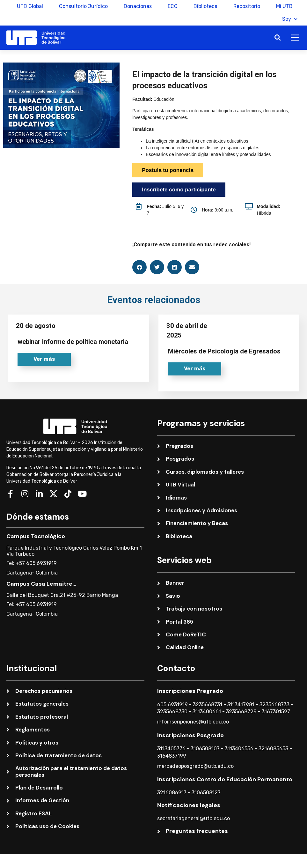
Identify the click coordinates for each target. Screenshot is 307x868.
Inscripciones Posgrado (190, 735)
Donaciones (138, 6)
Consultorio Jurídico (83, 6)
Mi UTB (284, 6)
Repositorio (247, 6)
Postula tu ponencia (168, 170)
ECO (173, 6)
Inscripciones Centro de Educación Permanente (225, 780)
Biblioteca (205, 6)
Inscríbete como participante (179, 190)
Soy (290, 19)
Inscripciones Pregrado (190, 691)
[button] (278, 38)
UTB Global (30, 6)
